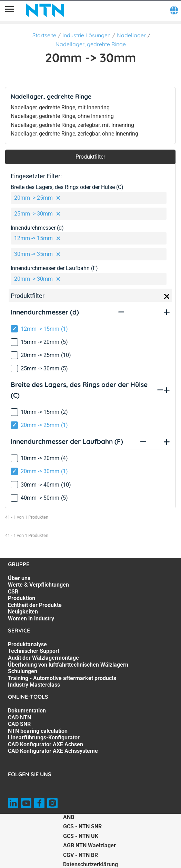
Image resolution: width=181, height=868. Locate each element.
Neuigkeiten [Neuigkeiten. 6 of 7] (23, 612)
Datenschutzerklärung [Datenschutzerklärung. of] (90, 864)
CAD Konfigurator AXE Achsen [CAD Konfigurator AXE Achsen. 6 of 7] (46, 744)
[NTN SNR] (45, 10)
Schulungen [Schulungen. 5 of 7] (23, 671)
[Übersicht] (10, 10)
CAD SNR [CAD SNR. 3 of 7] (19, 724)
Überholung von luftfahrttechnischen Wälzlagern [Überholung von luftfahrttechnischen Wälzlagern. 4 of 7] (68, 665)
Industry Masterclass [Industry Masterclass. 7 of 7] (34, 685)
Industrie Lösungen (87, 35)
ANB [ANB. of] (69, 817)
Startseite (44, 35)
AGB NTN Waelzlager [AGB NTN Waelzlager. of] (89, 845)
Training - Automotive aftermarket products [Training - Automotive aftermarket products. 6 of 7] (62, 678)
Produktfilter (90, 157)
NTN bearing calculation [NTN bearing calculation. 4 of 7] (38, 731)
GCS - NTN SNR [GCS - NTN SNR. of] (82, 826)
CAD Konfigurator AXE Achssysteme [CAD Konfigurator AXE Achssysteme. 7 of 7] (53, 751)
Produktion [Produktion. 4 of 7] (22, 598)
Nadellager (131, 35)
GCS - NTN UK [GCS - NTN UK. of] (81, 836)
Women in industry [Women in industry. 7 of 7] (31, 618)
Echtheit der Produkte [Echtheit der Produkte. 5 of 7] (35, 605)
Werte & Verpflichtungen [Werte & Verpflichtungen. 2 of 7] (38, 585)
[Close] (167, 297)
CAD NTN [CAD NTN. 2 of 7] (19, 717)
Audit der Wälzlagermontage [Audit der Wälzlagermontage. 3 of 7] (43, 658)
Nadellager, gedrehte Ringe (91, 44)
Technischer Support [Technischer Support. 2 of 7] (34, 651)
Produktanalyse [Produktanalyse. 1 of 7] (27, 644)
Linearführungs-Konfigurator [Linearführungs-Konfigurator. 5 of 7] (44, 737)
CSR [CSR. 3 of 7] (13, 592)
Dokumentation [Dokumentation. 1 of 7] (27, 711)
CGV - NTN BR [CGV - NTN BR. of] (81, 855)
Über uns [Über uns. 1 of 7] (19, 578)
